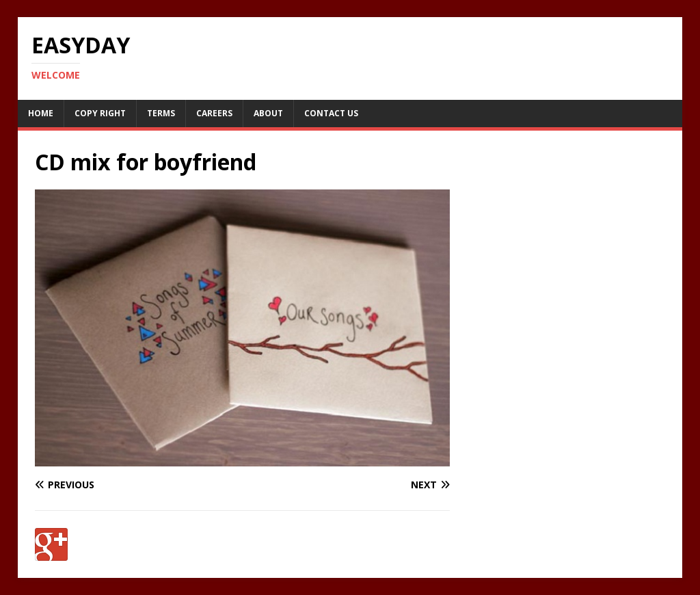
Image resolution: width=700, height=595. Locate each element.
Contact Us (331, 113)
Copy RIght (100, 113)
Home (41, 113)
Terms (161, 113)
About (268, 113)
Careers (214, 113)
